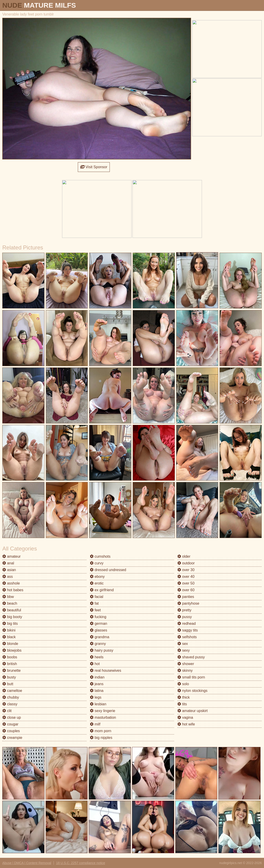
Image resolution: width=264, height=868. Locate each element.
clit (7, 711)
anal (8, 563)
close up (12, 717)
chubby (11, 697)
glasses (99, 630)
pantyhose (188, 603)
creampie (12, 738)
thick (184, 697)
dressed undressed (108, 570)
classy (10, 704)
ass (8, 577)
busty (9, 677)
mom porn (101, 731)
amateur (11, 556)
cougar (10, 724)
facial (97, 597)
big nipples (101, 738)
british (10, 664)
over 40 (186, 577)
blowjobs (12, 650)
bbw (8, 597)
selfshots (187, 637)
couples (11, 731)
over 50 (186, 583)
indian (97, 677)
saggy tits (188, 630)
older (184, 556)
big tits (10, 624)
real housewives (105, 670)
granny (98, 644)
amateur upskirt (193, 711)
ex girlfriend (102, 590)
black (9, 637)
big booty (12, 617)
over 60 (186, 590)
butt (8, 684)
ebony (97, 577)
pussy (185, 617)
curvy (97, 563)
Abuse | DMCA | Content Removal (27, 863)
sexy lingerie (102, 711)
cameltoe (12, 691)
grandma (100, 637)
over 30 (186, 570)
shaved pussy (191, 657)
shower (186, 664)
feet (95, 610)
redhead (187, 624)
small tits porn (191, 677)
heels (97, 657)
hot (95, 664)
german (99, 624)
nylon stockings (192, 691)
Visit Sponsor (94, 167)
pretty (184, 610)
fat (94, 603)
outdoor (186, 563)
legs (96, 697)
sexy (184, 650)
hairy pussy (102, 650)
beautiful (12, 610)
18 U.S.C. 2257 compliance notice (81, 863)
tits (182, 704)
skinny (185, 670)
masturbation (103, 717)
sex (183, 644)
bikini (9, 630)
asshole (11, 583)
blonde (10, 644)
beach (10, 603)
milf (95, 724)
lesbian (98, 704)
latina (97, 691)
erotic (97, 583)
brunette (11, 670)
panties (186, 597)
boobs (10, 657)
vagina (185, 717)
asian (9, 570)
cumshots (100, 556)
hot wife (186, 724)
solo (183, 684)
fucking (98, 617)
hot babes (13, 590)
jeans (97, 684)
